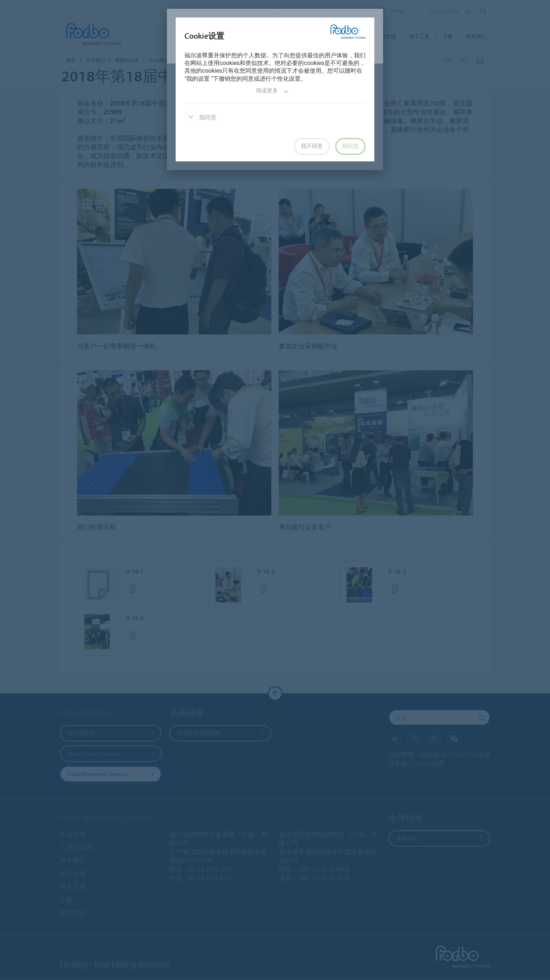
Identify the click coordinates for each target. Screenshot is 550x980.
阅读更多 (272, 91)
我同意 (200, 117)
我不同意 (312, 146)
